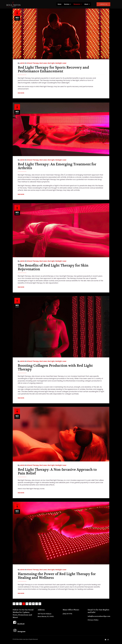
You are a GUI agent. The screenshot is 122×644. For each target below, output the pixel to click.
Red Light (51, 63)
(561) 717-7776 (67, 614)
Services (67, 4)
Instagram (19, 632)
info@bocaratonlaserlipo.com (99, 616)
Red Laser (43, 63)
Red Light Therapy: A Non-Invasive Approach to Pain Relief (57, 463)
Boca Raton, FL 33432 (46, 616)
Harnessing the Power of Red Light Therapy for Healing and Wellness (57, 567)
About (87, 4)
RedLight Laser (61, 63)
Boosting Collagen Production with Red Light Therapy (55, 357)
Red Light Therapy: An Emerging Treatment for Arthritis (57, 157)
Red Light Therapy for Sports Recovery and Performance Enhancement (53, 69)
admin (22, 63)
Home (60, 4)
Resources (78, 4)
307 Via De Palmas (45, 614)
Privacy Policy (93, 620)
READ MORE (21, 93)
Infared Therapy (33, 63)
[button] (67, 4)
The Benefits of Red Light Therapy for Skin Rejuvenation (53, 259)
